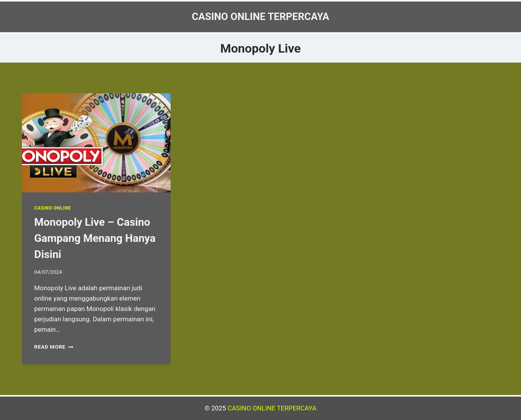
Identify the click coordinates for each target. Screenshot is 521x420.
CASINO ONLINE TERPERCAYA (272, 408)
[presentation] (96, 143)
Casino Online (52, 208)
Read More (54, 347)
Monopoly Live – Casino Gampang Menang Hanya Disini (95, 238)
